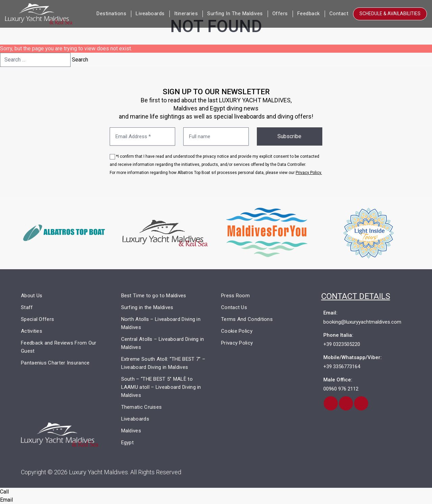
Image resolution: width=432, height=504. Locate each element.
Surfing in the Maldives (235, 14)
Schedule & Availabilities (390, 14)
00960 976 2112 (341, 389)
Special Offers (37, 319)
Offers (280, 14)
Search (80, 60)
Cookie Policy (237, 331)
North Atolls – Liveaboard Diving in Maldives (161, 323)
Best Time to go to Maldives (154, 296)
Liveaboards (150, 14)
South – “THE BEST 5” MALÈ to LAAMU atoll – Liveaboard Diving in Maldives (161, 387)
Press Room (235, 296)
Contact (339, 14)
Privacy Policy (237, 343)
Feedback (309, 14)
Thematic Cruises (142, 407)
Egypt (128, 443)
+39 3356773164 (342, 367)
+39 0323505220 (342, 344)
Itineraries (186, 14)
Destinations (111, 14)
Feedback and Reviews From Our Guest (59, 347)
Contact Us (234, 307)
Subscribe (289, 136)
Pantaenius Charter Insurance (55, 363)
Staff (27, 307)
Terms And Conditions (247, 319)
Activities (32, 331)
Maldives (131, 431)
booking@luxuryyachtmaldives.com (362, 322)
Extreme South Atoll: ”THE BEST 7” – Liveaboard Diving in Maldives (163, 363)
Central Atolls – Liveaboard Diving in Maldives (163, 343)
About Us (32, 296)
